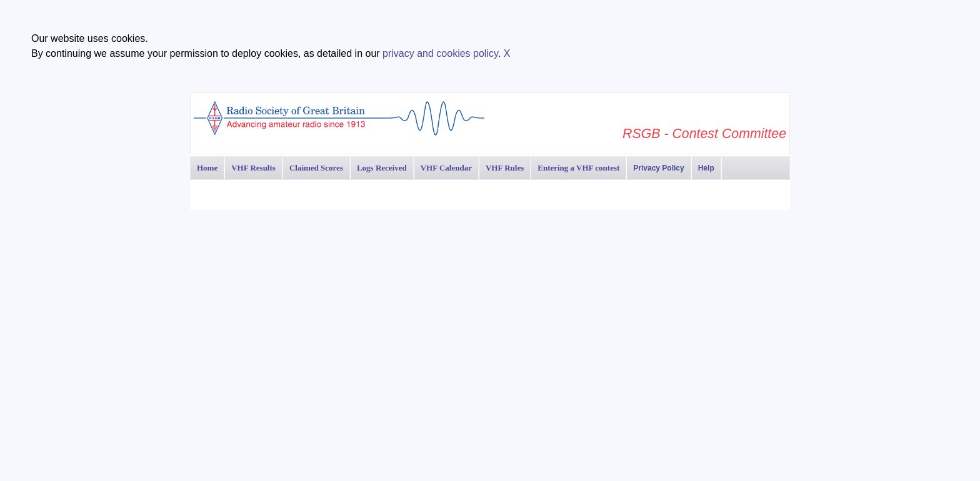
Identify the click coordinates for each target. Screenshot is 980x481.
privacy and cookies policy (440, 53)
